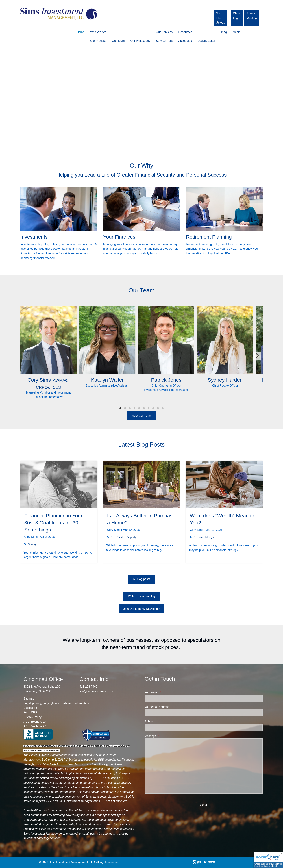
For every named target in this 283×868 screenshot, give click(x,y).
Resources (185, 32)
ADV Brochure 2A (35, 722)
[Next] (257, 356)
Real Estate (117, 537)
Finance (198, 537)
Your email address (171, 707)
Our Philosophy (140, 41)
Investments (34, 237)
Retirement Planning (209, 237)
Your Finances (119, 237)
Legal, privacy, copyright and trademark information (56, 703)
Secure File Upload (220, 18)
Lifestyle (210, 537)
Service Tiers (164, 41)
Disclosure (30, 708)
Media (237, 32)
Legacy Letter (207, 41)
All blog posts (141, 579)
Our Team (118, 41)
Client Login (237, 16)
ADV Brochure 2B (35, 726)
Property (131, 537)
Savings (33, 544)
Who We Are (98, 32)
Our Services (164, 32)
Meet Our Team (141, 416)
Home (81, 32)
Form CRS (30, 712)
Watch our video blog (141, 596)
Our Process (98, 41)
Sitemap (29, 699)
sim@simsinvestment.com (96, 691)
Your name (165, 692)
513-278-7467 (88, 687)
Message (164, 736)
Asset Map (185, 41)
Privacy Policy (32, 717)
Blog (224, 32)
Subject (163, 721)
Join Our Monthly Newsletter (142, 609)
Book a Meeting (252, 16)
